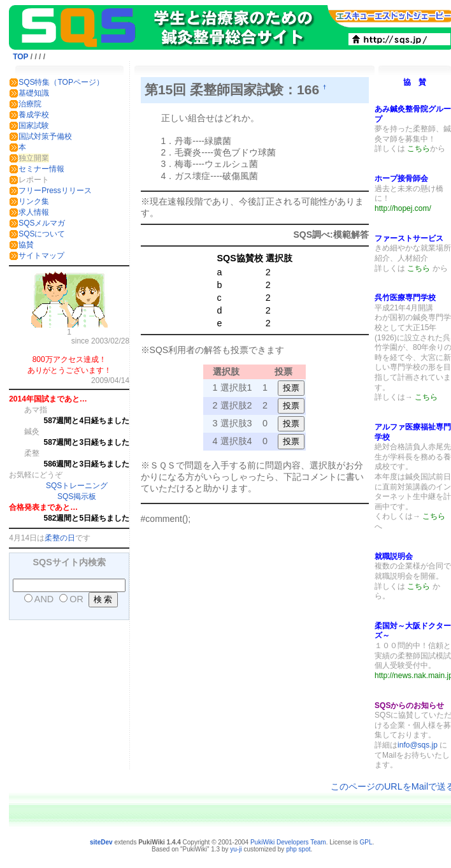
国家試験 (34, 126)
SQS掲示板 (77, 496)
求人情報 (34, 212)
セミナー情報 (41, 169)
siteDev (101, 842)
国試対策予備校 (45, 136)
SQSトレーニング (77, 486)
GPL (366, 842)
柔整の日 (60, 538)
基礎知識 (34, 93)
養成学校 (34, 115)
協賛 (26, 245)
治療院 (30, 104)
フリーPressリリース (55, 191)
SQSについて (42, 234)
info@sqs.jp (418, 745)
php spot (298, 849)
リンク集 (34, 201)
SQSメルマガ (42, 223)
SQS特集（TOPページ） (61, 82)
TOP (20, 57)
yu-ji (236, 849)
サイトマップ (41, 256)
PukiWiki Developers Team (288, 842)
